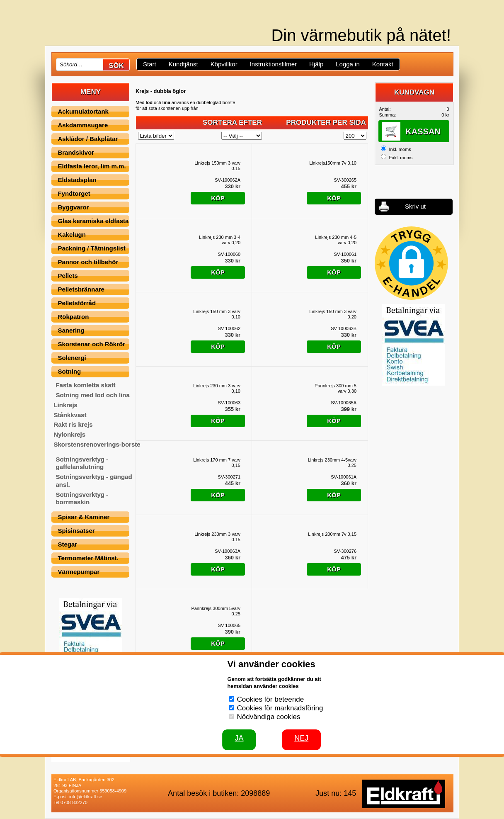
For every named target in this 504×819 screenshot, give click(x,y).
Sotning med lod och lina (92, 395)
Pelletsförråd (77, 303)
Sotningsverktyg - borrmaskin (82, 498)
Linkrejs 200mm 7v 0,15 (332, 534)
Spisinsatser (76, 531)
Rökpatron (73, 317)
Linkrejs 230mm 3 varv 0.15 (217, 537)
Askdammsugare (83, 125)
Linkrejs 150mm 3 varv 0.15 (217, 166)
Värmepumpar (79, 572)
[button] (411, 263)
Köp (218, 198)
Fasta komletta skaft (85, 385)
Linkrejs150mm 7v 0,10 (333, 163)
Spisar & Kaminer (84, 517)
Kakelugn (72, 235)
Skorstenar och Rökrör (91, 344)
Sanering (71, 330)
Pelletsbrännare (81, 289)
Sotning (69, 371)
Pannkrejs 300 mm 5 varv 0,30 (336, 389)
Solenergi (72, 358)
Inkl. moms (400, 149)
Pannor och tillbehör (88, 262)
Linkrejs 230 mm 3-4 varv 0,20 (220, 240)
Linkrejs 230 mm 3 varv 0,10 (217, 389)
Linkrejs (65, 405)
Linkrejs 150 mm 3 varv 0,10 (217, 314)
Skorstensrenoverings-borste (97, 444)
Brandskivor (76, 152)
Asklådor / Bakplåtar (88, 139)
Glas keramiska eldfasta (93, 221)
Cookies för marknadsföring (280, 708)
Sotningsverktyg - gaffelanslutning (82, 463)
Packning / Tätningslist (91, 248)
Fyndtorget (74, 193)
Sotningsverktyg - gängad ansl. (94, 481)
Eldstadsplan (77, 180)
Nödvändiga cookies (268, 717)
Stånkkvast (70, 415)
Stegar (67, 544)
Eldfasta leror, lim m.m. (92, 166)
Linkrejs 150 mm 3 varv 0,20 (333, 314)
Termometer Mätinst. (88, 558)
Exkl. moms (401, 158)
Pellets (68, 276)
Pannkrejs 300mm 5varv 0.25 (216, 611)
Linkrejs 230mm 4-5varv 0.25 (332, 463)
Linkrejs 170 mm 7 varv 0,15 (217, 463)
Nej (301, 738)
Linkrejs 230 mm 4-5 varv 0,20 (336, 240)
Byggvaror (73, 207)
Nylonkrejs (69, 434)
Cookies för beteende (270, 699)
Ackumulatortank (83, 111)
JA (239, 738)
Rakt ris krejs (73, 424)
